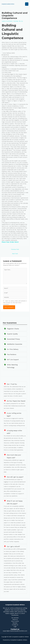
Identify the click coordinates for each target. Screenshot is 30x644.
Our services (15, 618)
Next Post (15, 254)
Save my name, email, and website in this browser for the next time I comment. (15, 303)
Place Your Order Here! (10, 242)
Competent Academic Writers (8, 4)
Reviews (15, 623)
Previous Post (15, 249)
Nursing (16, 21)
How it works (15, 621)
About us (15, 619)
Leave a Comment (7, 21)
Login (15, 627)
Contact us (15, 625)
